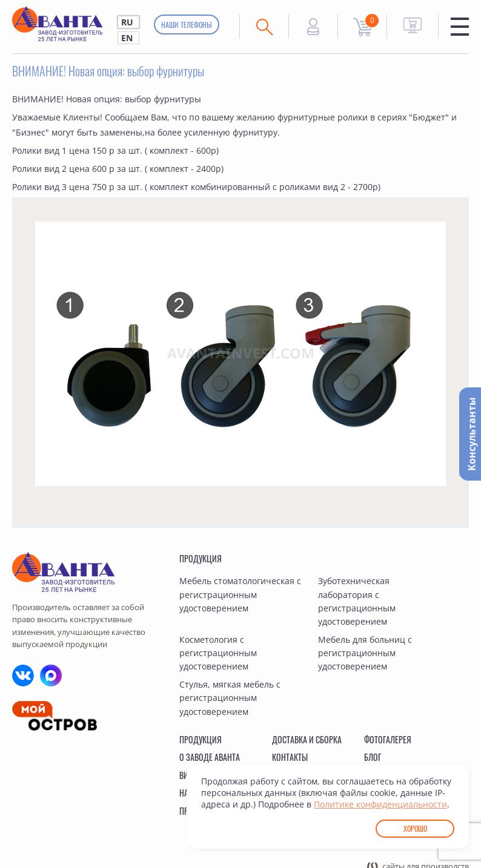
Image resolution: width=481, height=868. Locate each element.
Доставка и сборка (307, 739)
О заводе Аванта (210, 757)
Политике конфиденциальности (380, 804)
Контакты (290, 757)
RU (127, 22)
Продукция (201, 558)
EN (127, 38)
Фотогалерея (388, 739)
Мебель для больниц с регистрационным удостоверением (365, 653)
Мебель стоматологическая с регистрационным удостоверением (240, 594)
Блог (373, 757)
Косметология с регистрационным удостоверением (218, 653)
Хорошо (415, 828)
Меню (460, 27)
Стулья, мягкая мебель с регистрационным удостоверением (230, 698)
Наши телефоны (187, 25)
